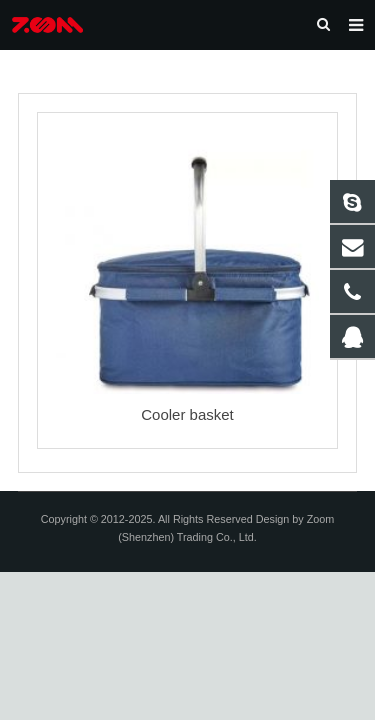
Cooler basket (187, 414)
